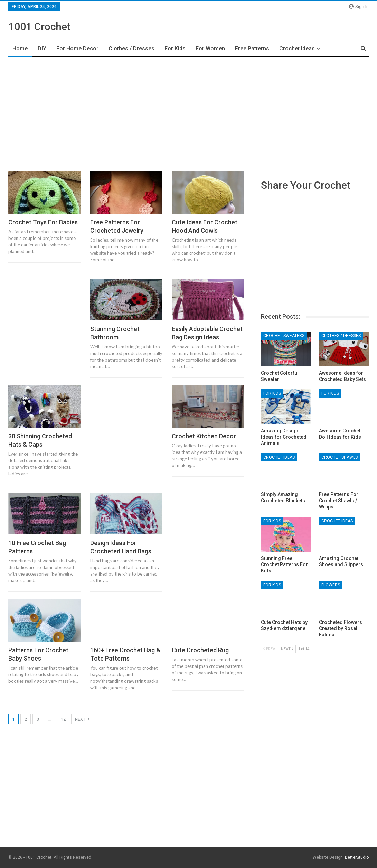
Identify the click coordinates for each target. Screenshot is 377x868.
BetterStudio (357, 857)
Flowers (331, 585)
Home (20, 49)
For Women (210, 49)
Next (82, 719)
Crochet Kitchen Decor (204, 436)
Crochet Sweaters (284, 336)
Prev (269, 649)
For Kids (175, 49)
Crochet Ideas (297, 49)
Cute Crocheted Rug (200, 650)
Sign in (359, 6)
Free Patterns (252, 49)
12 (63, 719)
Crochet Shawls (340, 457)
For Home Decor (77, 49)
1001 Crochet (39, 26)
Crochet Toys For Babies (43, 222)
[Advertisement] (189, 112)
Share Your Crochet (306, 185)
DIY (42, 49)
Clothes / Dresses (131, 49)
